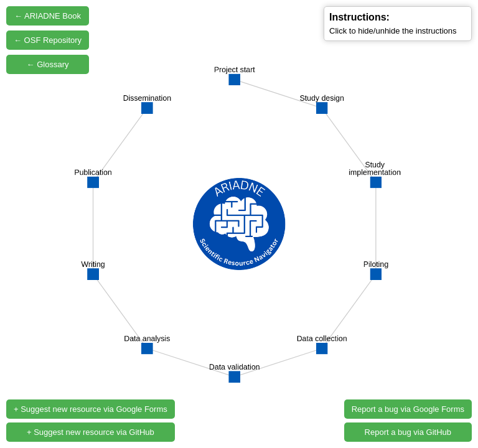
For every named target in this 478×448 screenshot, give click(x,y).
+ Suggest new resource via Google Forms (91, 409)
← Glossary (48, 64)
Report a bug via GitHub (408, 432)
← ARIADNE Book (48, 16)
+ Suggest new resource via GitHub (91, 432)
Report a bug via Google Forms (408, 409)
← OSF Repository (48, 40)
